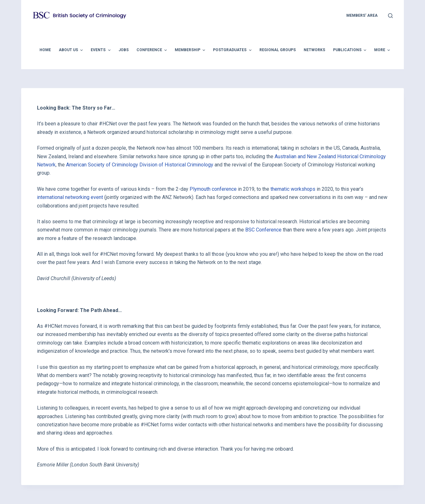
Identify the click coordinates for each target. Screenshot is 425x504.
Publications (350, 50)
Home (45, 50)
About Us (72, 50)
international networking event (70, 197)
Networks (314, 50)
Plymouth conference (213, 189)
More (383, 50)
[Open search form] (390, 16)
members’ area (362, 15)
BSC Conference (263, 230)
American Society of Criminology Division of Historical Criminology (140, 165)
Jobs (124, 50)
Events (101, 50)
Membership (191, 50)
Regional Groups (278, 50)
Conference (152, 50)
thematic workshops (293, 189)
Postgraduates (233, 50)
